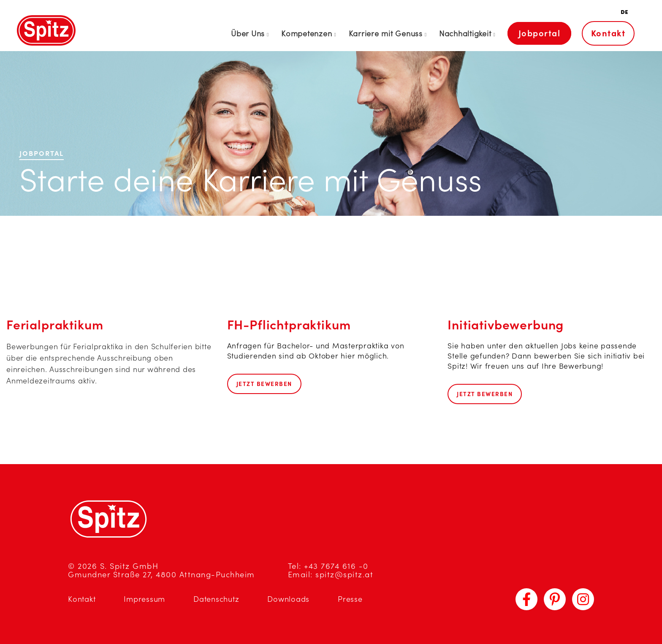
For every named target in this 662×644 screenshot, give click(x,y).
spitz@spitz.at (344, 575)
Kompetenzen (307, 34)
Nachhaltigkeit (465, 34)
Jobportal (540, 33)
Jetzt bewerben (264, 384)
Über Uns (248, 34)
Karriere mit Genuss (386, 34)
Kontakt (608, 33)
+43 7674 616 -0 (336, 566)
